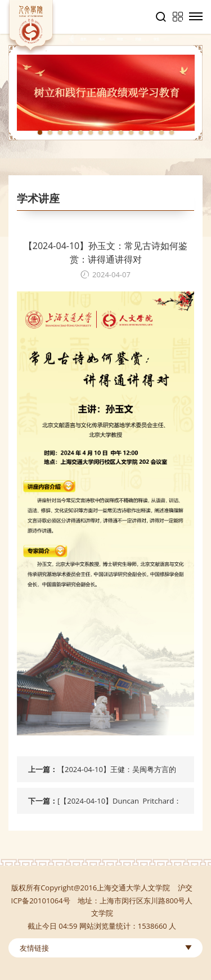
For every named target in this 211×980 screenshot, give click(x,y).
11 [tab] (141, 132)
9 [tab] (121, 132)
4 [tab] (70, 132)
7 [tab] (101, 132)
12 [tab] (151, 132)
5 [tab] (80, 132)
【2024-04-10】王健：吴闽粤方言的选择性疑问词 (117, 773)
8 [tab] (111, 132)
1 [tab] (40, 132)
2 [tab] (50, 132)
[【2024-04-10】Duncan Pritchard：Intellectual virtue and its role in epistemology (119, 805)
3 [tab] (60, 132)
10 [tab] (131, 132)
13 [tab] (161, 132)
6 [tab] (91, 132)
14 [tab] (172, 132)
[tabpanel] (105, 93)
